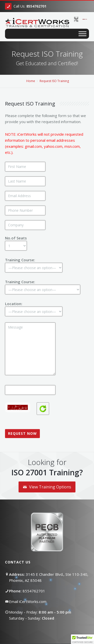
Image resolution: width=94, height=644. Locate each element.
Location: (34, 307)
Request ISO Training (54, 81)
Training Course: (34, 263)
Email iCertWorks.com (28, 601)
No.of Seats (16, 242)
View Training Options (47, 487)
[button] (82, 639)
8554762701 (34, 591)
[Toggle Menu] (82, 34)
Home (31, 81)
